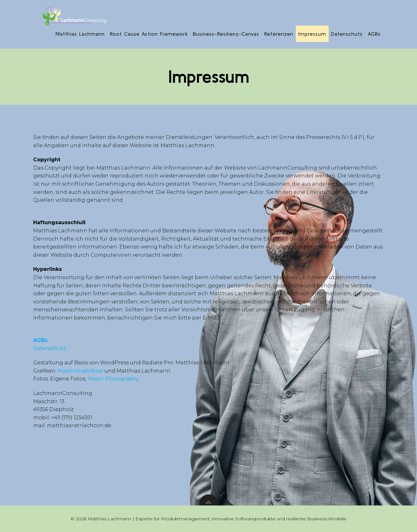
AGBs (374, 34)
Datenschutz (347, 34)
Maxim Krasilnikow (80, 371)
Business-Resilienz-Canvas (226, 34)
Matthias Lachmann (80, 34)
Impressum (312, 34)
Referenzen (279, 34)
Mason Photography (113, 379)
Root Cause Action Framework (149, 34)
